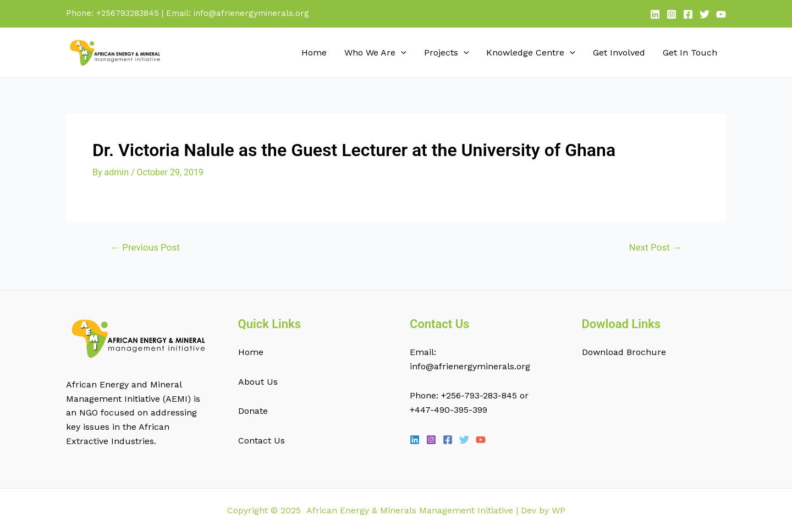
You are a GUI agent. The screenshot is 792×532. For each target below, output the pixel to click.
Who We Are (375, 53)
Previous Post (145, 248)
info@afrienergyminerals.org (251, 13)
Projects (447, 53)
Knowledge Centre (531, 53)
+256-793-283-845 (479, 395)
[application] (401, 53)
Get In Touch (690, 52)
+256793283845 (128, 13)
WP (559, 510)
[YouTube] (721, 14)
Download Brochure (624, 352)
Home (314, 52)
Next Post (655, 248)
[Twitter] (705, 14)
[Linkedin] (655, 14)
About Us (258, 382)
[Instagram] (672, 14)
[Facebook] (688, 14)
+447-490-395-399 (449, 410)
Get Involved (619, 52)
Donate (253, 411)
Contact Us (262, 440)
